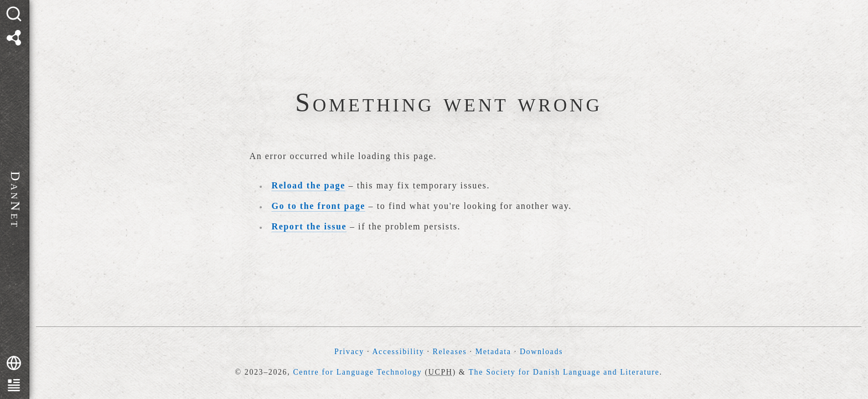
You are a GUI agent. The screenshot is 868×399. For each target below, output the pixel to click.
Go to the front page (319, 206)
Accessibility (398, 352)
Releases (450, 352)
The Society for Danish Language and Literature (564, 372)
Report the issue (309, 226)
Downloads (541, 352)
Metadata (494, 352)
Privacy (349, 352)
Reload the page (309, 185)
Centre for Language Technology (357, 372)
